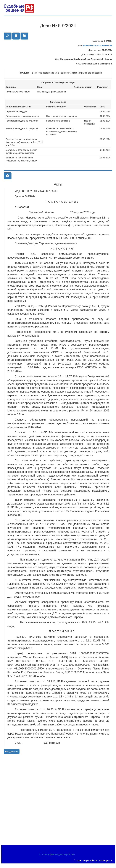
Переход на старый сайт (63, 854)
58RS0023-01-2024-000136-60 (98, 46)
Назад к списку (12, 751)
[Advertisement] (22, 799)
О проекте (44, 854)
